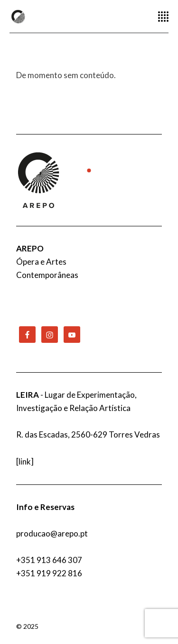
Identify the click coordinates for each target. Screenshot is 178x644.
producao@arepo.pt (52, 533)
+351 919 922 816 (49, 573)
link (25, 461)
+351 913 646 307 (49, 560)
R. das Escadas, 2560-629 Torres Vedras (88, 434)
